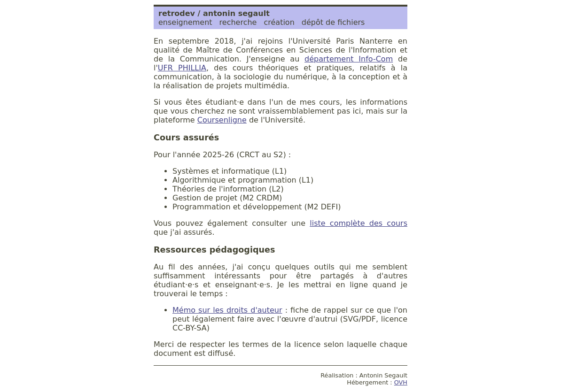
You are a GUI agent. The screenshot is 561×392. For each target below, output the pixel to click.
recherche (238, 22)
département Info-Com (349, 59)
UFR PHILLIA (182, 68)
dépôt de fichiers (333, 22)
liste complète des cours (358, 223)
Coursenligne (222, 120)
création (279, 22)
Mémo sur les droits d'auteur (227, 310)
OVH (401, 382)
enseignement (185, 22)
